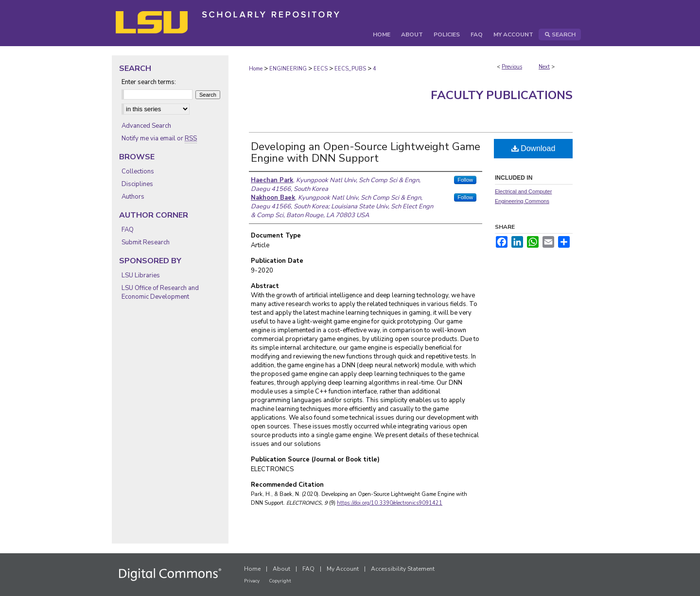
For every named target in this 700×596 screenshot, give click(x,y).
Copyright (280, 581)
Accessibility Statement (403, 569)
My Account (343, 569)
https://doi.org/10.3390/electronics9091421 (390, 503)
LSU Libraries (141, 275)
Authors (133, 197)
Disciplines (137, 184)
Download (534, 148)
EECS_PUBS (350, 69)
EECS (321, 69)
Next (544, 67)
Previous (512, 67)
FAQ (128, 230)
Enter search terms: (149, 82)
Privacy (252, 581)
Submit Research (146, 242)
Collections (138, 171)
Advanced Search (146, 126)
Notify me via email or (159, 138)
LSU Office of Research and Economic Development (160, 292)
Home (256, 69)
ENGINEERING (288, 69)
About (281, 569)
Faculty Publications (502, 95)
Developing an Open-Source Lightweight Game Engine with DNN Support (366, 153)
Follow (465, 180)
